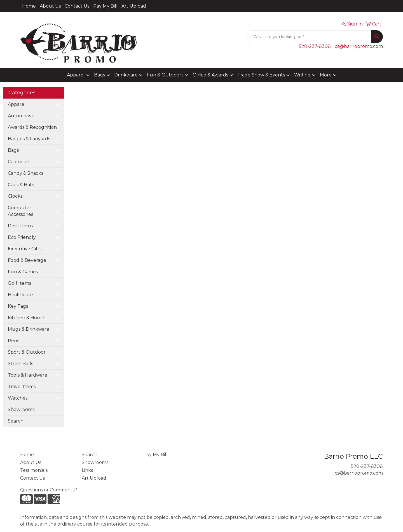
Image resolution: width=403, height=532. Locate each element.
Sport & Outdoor (27, 352)
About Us (50, 6)
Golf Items (19, 283)
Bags (99, 75)
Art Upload (134, 6)
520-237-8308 (315, 46)
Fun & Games (23, 272)
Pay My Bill (105, 6)
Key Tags (18, 306)
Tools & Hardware (28, 375)
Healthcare (20, 295)
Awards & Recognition (32, 127)
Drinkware (126, 75)
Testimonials (34, 470)
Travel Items (22, 387)
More (326, 75)
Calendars (19, 162)
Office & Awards (210, 75)
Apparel (76, 75)
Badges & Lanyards (29, 139)
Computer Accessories (20, 211)
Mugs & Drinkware (29, 329)
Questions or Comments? (49, 490)
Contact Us (77, 6)
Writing (302, 75)
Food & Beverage (27, 260)
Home (29, 6)
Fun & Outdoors (165, 75)
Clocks (15, 196)
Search (16, 421)
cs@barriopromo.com (359, 46)
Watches (18, 398)
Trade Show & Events (261, 75)
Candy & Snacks (25, 173)
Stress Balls (20, 364)
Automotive (21, 116)
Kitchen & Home (26, 318)
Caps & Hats (21, 185)
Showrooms (21, 410)
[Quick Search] (309, 37)
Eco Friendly (22, 237)
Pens (13, 341)
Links (87, 470)
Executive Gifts (25, 249)
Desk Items (20, 226)
